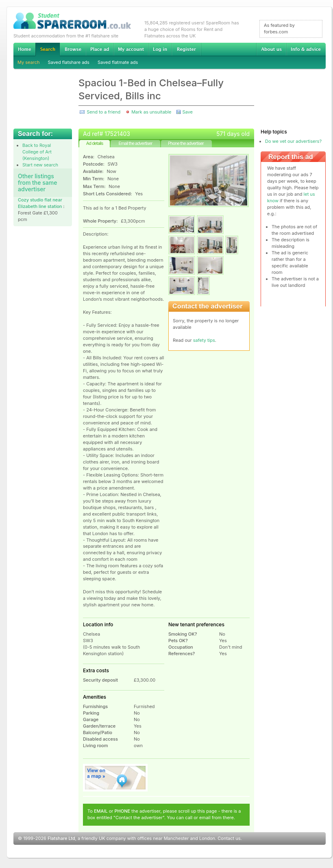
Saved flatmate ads (118, 62)
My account (131, 49)
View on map (115, 778)
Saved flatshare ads (69, 62)
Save (187, 112)
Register (186, 49)
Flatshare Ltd (61, 838)
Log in (160, 49)
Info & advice (306, 49)
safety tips (204, 340)
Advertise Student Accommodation (100, 49)
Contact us (229, 838)
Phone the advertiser (186, 143)
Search (48, 49)
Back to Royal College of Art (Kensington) (37, 152)
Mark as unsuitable (151, 112)
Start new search (40, 165)
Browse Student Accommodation (73, 49)
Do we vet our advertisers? (293, 141)
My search (29, 62)
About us (271, 49)
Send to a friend (103, 112)
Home (24, 49)
